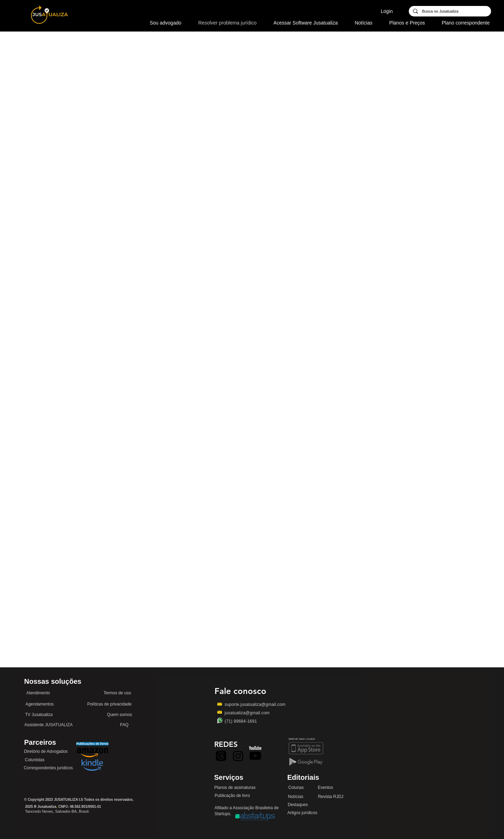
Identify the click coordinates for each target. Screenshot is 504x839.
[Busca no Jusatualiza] (449, 11)
